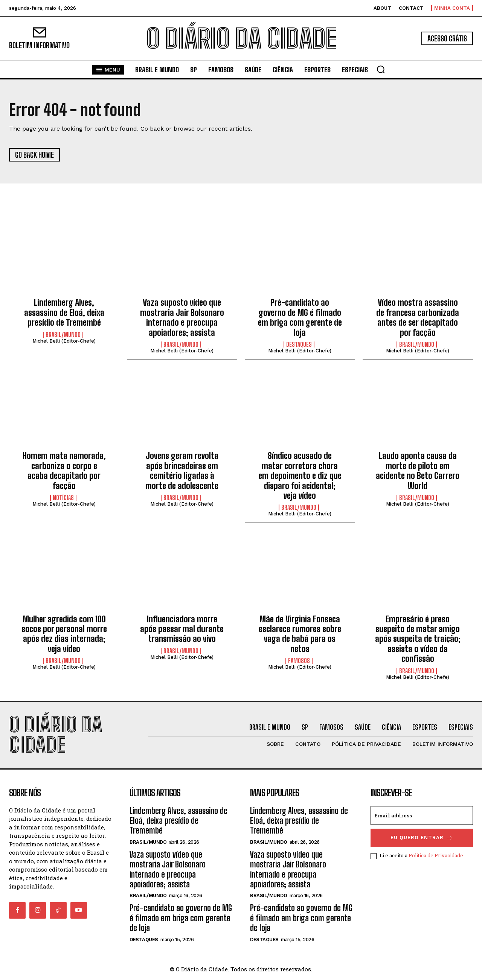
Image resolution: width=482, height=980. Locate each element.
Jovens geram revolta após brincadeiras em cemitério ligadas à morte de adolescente (182, 471)
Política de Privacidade (436, 855)
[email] (422, 815)
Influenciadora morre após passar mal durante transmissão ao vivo (182, 629)
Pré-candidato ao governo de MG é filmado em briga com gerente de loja (300, 317)
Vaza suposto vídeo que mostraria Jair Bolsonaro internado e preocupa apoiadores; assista (182, 317)
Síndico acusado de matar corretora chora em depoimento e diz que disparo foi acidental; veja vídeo (300, 476)
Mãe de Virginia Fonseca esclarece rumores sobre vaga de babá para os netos (300, 634)
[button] (381, 69)
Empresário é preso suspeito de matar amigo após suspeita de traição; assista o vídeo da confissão (418, 639)
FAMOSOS (299, 661)
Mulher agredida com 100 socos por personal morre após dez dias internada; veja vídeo (64, 634)
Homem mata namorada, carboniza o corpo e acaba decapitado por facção (64, 471)
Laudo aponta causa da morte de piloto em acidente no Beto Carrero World (418, 471)
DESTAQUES (299, 344)
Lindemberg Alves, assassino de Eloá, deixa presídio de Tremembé (64, 312)
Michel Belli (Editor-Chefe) (64, 341)
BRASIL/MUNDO (63, 335)
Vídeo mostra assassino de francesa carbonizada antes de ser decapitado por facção (418, 317)
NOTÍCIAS (63, 498)
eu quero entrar (422, 838)
